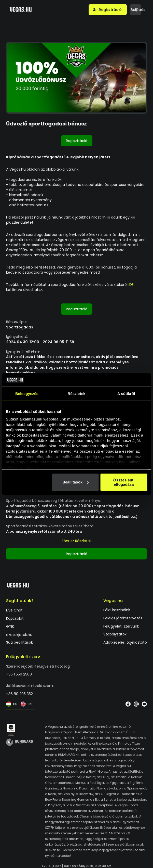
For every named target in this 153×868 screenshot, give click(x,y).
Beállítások (75, 482)
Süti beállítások (19, 642)
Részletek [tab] (76, 394)
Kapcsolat (15, 618)
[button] (108, 10)
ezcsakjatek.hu (19, 635)
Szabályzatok (115, 634)
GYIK (10, 626)
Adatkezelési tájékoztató (125, 642)
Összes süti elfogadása (124, 482)
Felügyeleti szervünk (121, 626)
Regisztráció (77, 141)
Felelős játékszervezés (123, 618)
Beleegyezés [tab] (27, 394)
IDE (131, 285)
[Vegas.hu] (20, 10)
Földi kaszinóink (117, 610)
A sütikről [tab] (126, 394)
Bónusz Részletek (77, 541)
